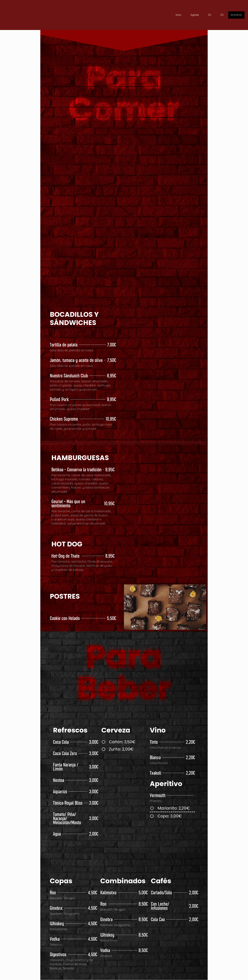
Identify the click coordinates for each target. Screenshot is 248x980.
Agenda (193, 15)
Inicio (177, 15)
